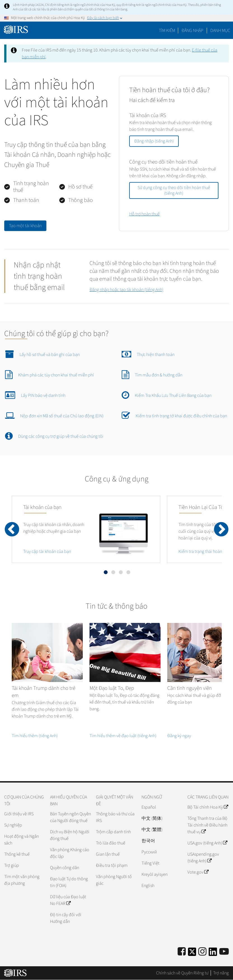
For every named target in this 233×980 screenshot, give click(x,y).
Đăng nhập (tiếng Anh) (154, 141)
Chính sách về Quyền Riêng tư (182, 973)
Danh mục (220, 31)
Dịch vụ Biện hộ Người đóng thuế (70, 835)
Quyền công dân (65, 868)
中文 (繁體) (152, 830)
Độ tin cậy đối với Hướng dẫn (66, 918)
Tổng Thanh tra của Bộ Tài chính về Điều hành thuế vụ (207, 825)
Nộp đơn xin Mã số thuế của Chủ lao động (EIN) (54, 415)
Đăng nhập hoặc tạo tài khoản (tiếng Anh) (126, 290)
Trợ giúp (12, 865)
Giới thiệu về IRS (19, 814)
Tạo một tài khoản (25, 226)
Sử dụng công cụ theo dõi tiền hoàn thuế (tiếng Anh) (174, 190)
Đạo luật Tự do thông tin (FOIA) (69, 882)
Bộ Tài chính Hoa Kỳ (208, 807)
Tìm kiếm (167, 31)
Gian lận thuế (108, 854)
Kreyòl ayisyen (155, 874)
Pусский (149, 852)
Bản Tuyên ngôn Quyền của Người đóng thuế (70, 817)
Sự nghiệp (13, 825)
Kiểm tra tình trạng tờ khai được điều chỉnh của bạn (174, 415)
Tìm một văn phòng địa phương (22, 880)
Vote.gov (198, 872)
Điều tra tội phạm (112, 865)
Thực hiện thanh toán (148, 354)
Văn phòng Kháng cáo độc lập (70, 853)
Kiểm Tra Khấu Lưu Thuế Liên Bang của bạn (167, 395)
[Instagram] (202, 952)
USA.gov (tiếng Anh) (207, 843)
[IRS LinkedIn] (213, 954)
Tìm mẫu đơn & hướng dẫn (152, 374)
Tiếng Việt (150, 863)
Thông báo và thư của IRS (115, 817)
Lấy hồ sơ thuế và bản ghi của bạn (42, 354)
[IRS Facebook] (182, 952)
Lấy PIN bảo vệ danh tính (35, 395)
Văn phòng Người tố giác (114, 880)
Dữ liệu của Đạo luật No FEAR (68, 900)
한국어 (148, 841)
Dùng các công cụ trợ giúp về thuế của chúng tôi (54, 436)
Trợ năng (221, 973)
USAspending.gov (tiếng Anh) (203, 858)
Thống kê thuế (17, 854)
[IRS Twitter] (192, 954)
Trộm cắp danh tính (113, 832)
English (148, 886)
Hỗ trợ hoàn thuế (144, 214)
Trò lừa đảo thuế (111, 843)
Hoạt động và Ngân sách (22, 840)
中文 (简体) (152, 818)
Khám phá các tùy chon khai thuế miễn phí (50, 374)
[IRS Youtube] (224, 952)
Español (149, 807)
